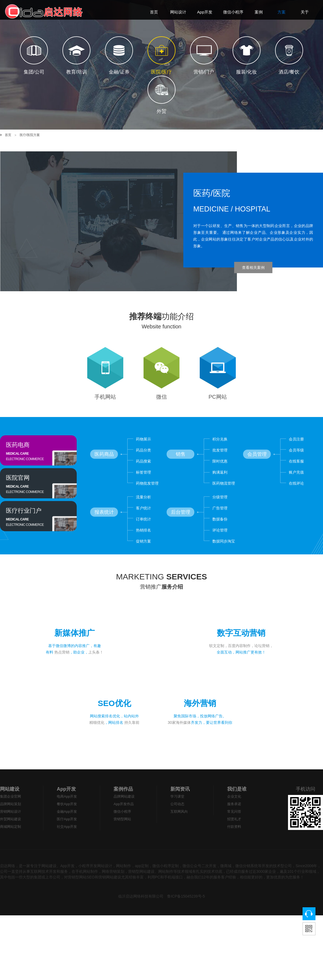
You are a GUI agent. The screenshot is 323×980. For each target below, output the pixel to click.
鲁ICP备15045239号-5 (186, 911)
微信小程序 (122, 826)
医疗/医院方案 (30, 135)
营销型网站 (122, 834)
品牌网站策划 (10, 819)
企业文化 (234, 811)
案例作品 (123, 804)
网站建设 (10, 804)
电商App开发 (67, 811)
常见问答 (234, 826)
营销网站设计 (10, 826)
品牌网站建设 (124, 811)
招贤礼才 (234, 834)
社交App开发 (67, 841)
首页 (8, 135)
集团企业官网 (10, 811)
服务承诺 (234, 819)
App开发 (66, 804)
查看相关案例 (253, 267)
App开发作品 (124, 819)
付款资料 (234, 841)
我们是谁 (237, 804)
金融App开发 (67, 826)
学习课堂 (177, 811)
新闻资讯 (180, 804)
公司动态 (177, 819)
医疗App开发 (67, 834)
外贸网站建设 (10, 834)
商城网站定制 (10, 841)
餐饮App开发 (67, 819)
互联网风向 (179, 826)
